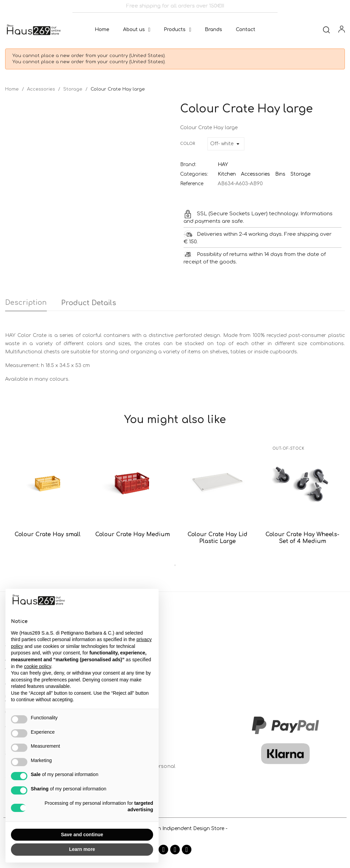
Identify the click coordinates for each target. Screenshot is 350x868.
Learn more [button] (82, 849)
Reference (192, 184)
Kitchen (227, 174)
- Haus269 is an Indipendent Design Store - (175, 829)
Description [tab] (26, 303)
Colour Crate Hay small (48, 534)
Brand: (188, 165)
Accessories (255, 174)
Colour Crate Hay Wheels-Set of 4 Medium (302, 538)
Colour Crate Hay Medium (133, 534)
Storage (300, 174)
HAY (223, 165)
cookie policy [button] (37, 666)
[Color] (226, 144)
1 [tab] (175, 565)
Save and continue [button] (82, 835)
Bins (280, 174)
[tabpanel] (48, 497)
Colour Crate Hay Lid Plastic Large (218, 538)
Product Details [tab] (89, 303)
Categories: (194, 174)
